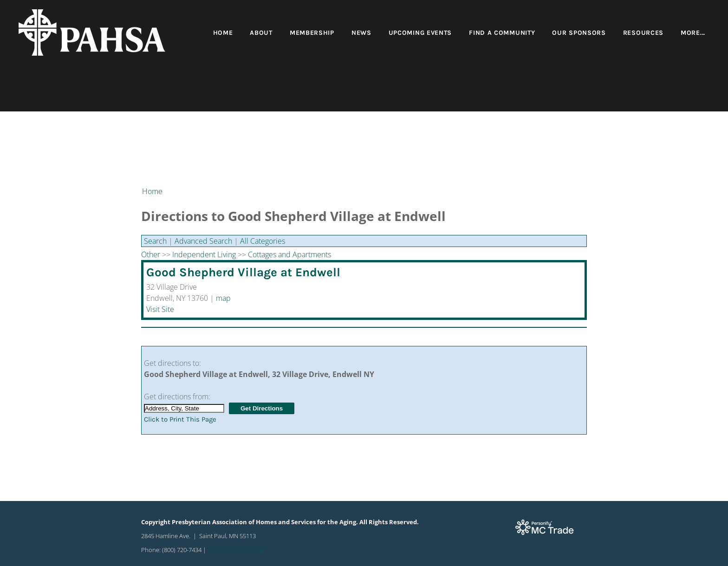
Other (151, 254)
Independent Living (204, 254)
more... (693, 33)
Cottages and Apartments (289, 254)
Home (223, 33)
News (361, 33)
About (261, 33)
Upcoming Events (420, 33)
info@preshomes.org (236, 550)
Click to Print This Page (180, 419)
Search (155, 241)
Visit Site (160, 309)
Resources (643, 33)
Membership (312, 33)
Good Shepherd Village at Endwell (243, 272)
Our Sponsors (579, 33)
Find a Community (502, 33)
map (223, 298)
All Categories (263, 241)
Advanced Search (203, 241)
